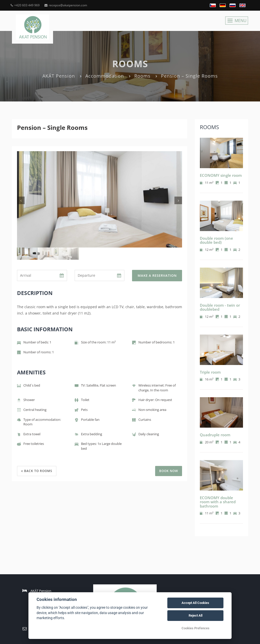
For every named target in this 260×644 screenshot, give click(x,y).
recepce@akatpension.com (66, 5)
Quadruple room (215, 435)
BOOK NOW (169, 471)
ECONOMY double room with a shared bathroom (218, 502)
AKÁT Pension (59, 76)
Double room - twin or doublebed (220, 307)
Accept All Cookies (195, 603)
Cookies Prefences (196, 628)
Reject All (196, 615)
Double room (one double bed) (216, 240)
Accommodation (105, 76)
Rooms (142, 76)
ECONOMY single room (221, 175)
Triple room (210, 372)
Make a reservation (157, 275)
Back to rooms (37, 471)
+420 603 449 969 (25, 5)
